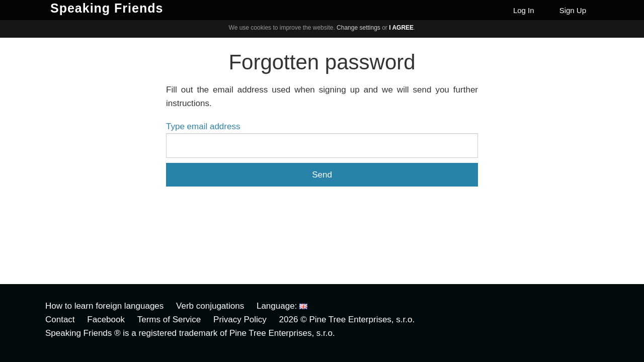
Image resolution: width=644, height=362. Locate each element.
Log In (524, 10)
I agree (401, 28)
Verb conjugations (210, 306)
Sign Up (573, 10)
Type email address (203, 126)
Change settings (358, 28)
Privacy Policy (240, 320)
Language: (282, 306)
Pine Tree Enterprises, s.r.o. (362, 320)
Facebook (106, 320)
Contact (60, 320)
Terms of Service (169, 320)
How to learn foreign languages (104, 306)
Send (322, 175)
